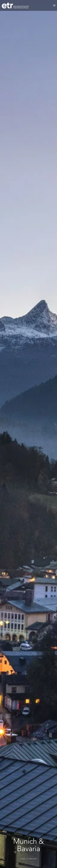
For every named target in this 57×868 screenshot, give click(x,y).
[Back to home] (15, 5)
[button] (54, 5)
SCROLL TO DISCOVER (28, 859)
